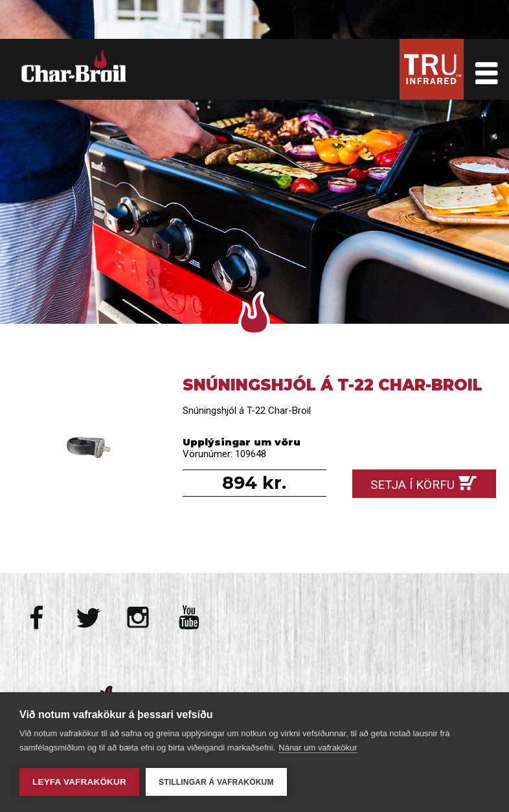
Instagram (138, 617)
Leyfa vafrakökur (79, 782)
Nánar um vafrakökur (318, 748)
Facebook (38, 617)
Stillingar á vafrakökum (216, 782)
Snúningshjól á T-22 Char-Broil (85, 447)
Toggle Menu (486, 69)
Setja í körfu (413, 485)
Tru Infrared (432, 69)
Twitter (88, 617)
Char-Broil (76, 66)
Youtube (189, 617)
